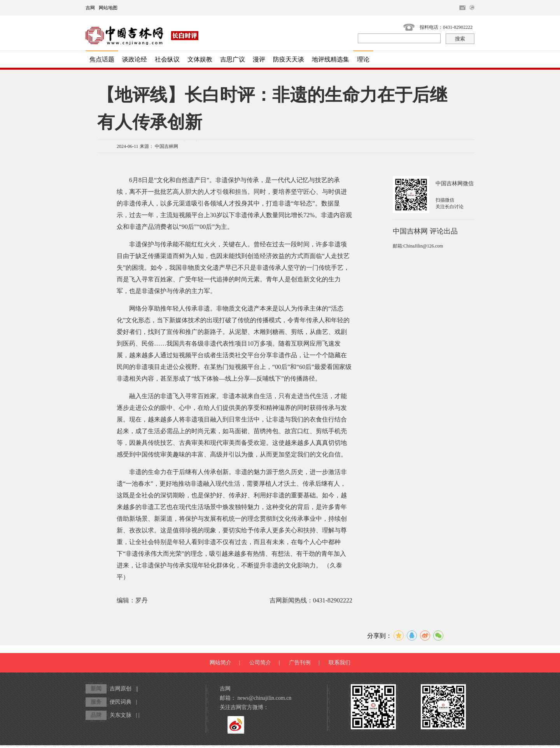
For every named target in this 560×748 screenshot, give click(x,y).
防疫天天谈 (289, 59)
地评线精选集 (331, 59)
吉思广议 (233, 59)
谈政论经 (135, 59)
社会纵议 (167, 59)
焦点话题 (102, 59)
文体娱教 (200, 59)
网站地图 (108, 8)
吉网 (90, 8)
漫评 (259, 59)
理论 (363, 59)
